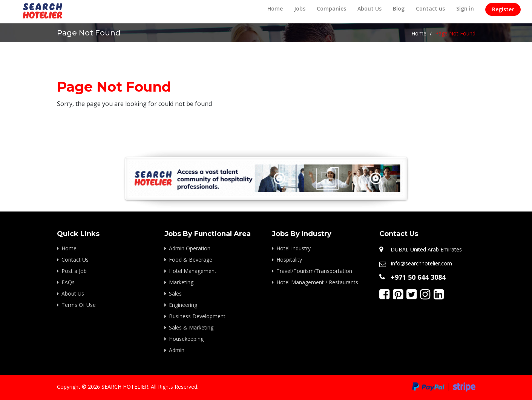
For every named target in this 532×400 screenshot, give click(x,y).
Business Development (197, 316)
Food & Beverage (191, 260)
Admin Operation (190, 248)
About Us (369, 8)
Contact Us (75, 260)
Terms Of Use (79, 305)
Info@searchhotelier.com (421, 263)
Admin (177, 350)
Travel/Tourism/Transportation (314, 271)
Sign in (465, 8)
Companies (331, 8)
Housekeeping (186, 339)
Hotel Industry (294, 248)
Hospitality (289, 260)
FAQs (68, 282)
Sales (175, 293)
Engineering (183, 305)
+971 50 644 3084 (418, 277)
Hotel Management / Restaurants (317, 282)
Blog (399, 8)
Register (503, 9)
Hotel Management (193, 271)
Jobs (300, 8)
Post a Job (74, 271)
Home (275, 8)
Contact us (430, 8)
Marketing (181, 282)
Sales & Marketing (191, 327)
